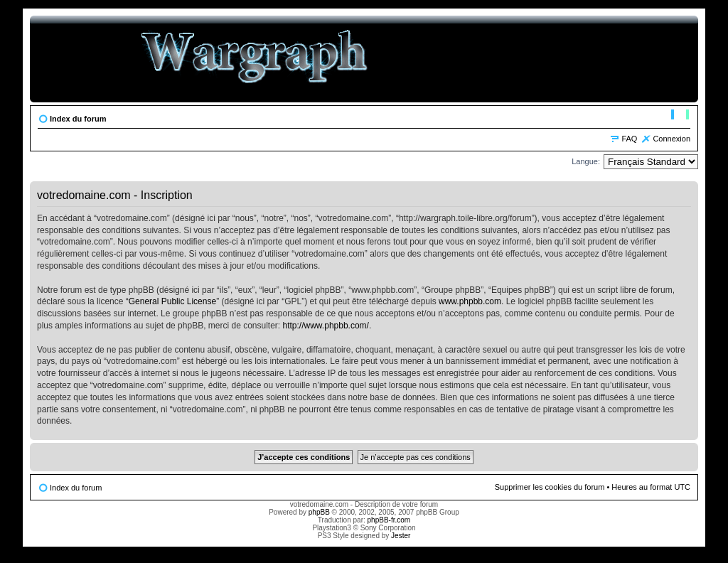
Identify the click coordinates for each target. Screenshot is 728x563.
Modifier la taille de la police (680, 116)
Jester (401, 536)
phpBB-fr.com (389, 520)
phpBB (319, 512)
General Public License (172, 301)
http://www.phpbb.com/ (326, 326)
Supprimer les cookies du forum (550, 487)
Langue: (586, 161)
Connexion (671, 139)
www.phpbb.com (470, 301)
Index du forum (78, 119)
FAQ (629, 139)
